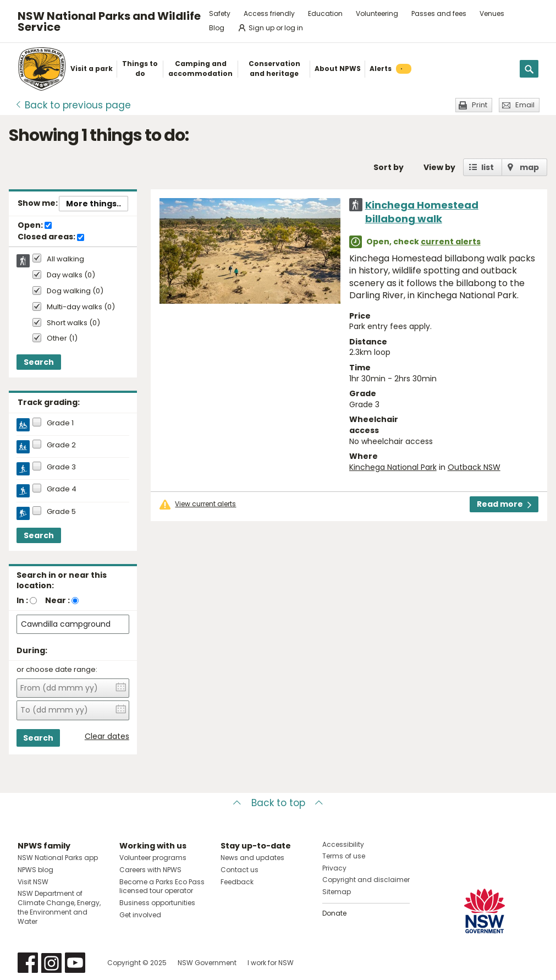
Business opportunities (157, 903)
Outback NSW (474, 467)
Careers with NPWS (150, 870)
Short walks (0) (73, 323)
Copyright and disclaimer (366, 880)
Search (39, 362)
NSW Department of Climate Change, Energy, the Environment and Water (59, 907)
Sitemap (337, 892)
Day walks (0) (71, 275)
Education (325, 13)
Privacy (334, 868)
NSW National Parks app (58, 858)
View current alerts (205, 504)
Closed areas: (51, 237)
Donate (334, 913)
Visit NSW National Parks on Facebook (28, 963)
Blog (217, 28)
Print (480, 105)
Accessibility (343, 844)
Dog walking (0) (75, 291)
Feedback (237, 882)
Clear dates (107, 737)
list (488, 167)
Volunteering (377, 13)
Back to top (278, 803)
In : (22, 600)
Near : (57, 600)
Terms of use (344, 856)
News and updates (252, 858)
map (529, 167)
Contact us (240, 870)
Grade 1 (60, 423)
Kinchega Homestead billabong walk (422, 212)
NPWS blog (35, 870)
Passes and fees (439, 13)
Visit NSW (33, 882)
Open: (35, 226)
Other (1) (62, 339)
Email (525, 105)
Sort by (389, 167)
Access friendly (269, 13)
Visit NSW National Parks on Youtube (75, 963)
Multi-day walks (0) (81, 307)
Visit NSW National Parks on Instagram (51, 963)
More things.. (93, 204)
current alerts (451, 242)
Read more (504, 504)
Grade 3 (61, 467)
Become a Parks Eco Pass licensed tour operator (162, 886)
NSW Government (207, 963)
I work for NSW (271, 963)
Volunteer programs (153, 858)
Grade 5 (61, 512)
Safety (220, 13)
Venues (492, 13)
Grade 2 (61, 445)
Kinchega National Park (393, 467)
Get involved (140, 915)
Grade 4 (62, 489)
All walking (65, 259)
